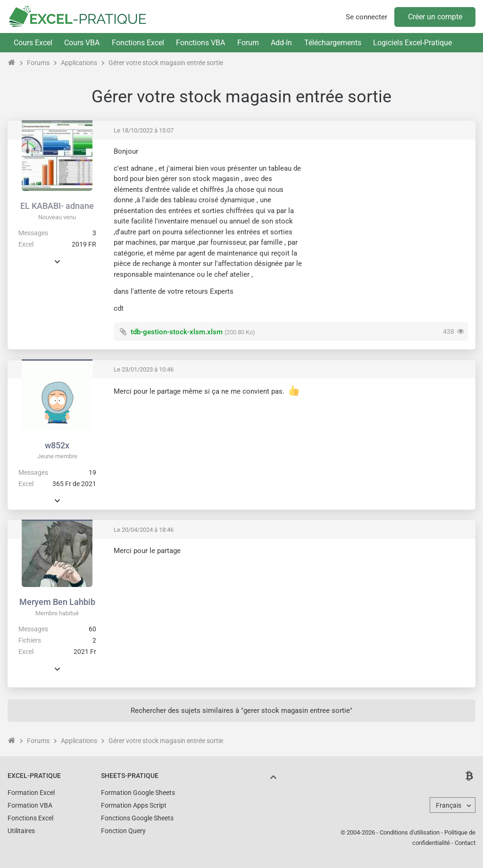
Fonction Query (123, 831)
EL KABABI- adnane (57, 206)
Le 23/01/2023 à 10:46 (144, 369)
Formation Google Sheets (138, 793)
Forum (248, 43)
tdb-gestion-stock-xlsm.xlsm (177, 332)
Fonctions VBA (200, 43)
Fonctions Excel (138, 43)
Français (449, 805)
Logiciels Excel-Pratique (412, 43)
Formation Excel (31, 793)
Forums (38, 63)
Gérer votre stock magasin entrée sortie (166, 63)
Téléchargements (333, 43)
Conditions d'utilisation (410, 832)
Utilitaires (21, 831)
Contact (465, 843)
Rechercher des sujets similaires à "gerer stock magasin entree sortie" (241, 711)
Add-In (281, 43)
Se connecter (366, 17)
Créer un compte (435, 17)
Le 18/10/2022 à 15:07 (144, 130)
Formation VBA (30, 805)
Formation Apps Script (134, 805)
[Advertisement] (389, 213)
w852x (57, 445)
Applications (79, 63)
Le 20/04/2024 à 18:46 (144, 530)
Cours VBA (82, 43)
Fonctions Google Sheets (137, 818)
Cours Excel (33, 43)
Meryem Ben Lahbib (57, 602)
